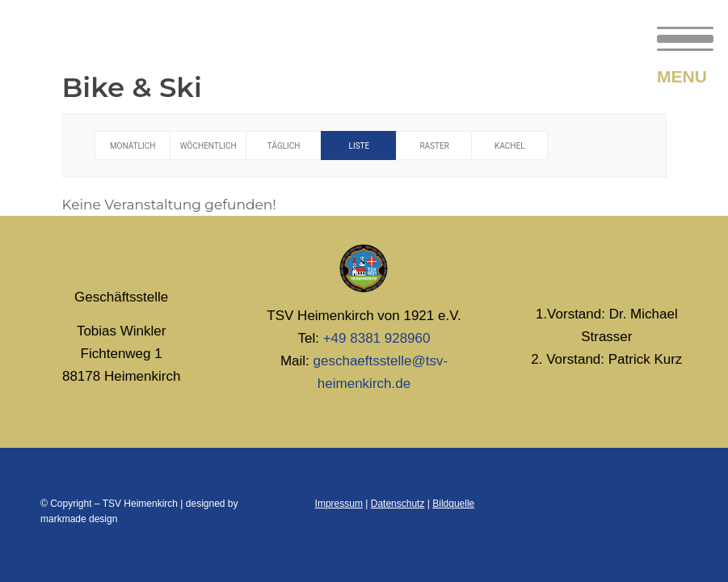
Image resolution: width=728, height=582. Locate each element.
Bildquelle (453, 504)
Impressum (339, 504)
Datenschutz (398, 504)
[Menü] (677, 36)
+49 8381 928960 (377, 338)
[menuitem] (677, 36)
